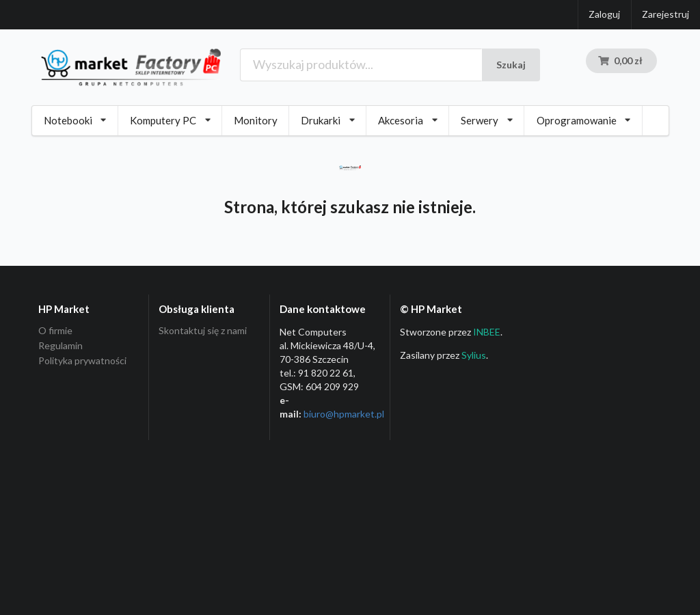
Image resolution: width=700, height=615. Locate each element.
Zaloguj (604, 14)
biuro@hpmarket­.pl (344, 414)
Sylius (474, 355)
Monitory (256, 120)
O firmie (55, 331)
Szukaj (511, 65)
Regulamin (60, 345)
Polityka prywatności (82, 360)
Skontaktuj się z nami (203, 331)
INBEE (487, 332)
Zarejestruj (665, 14)
